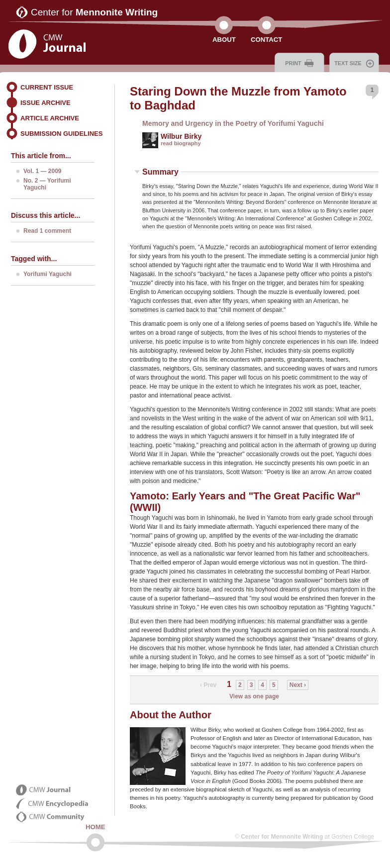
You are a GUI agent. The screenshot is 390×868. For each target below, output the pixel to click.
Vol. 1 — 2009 (42, 171)
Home (96, 827)
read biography (181, 143)
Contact (266, 40)
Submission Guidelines (61, 134)
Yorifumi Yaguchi (48, 274)
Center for (94, 12)
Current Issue (47, 87)
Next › (298, 685)
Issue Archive (46, 103)
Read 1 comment (47, 231)
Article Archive (50, 118)
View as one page (254, 696)
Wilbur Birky (181, 136)
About (224, 40)
